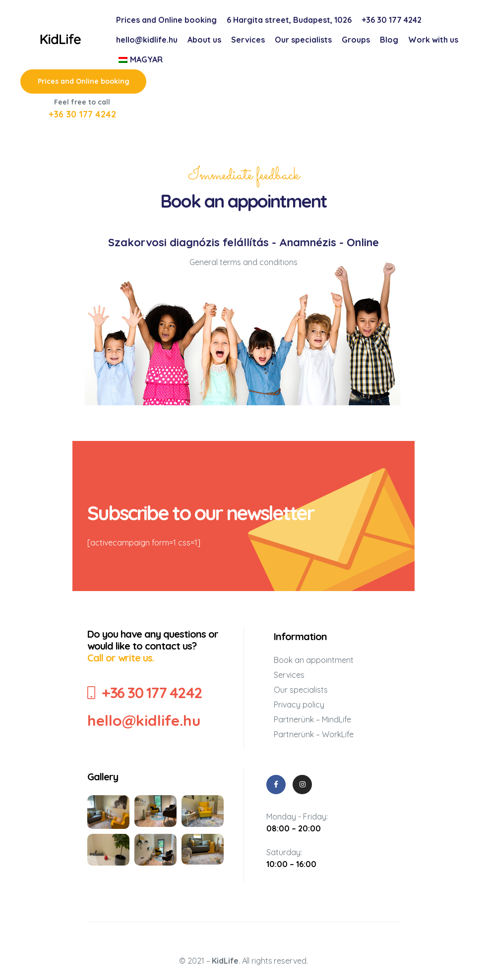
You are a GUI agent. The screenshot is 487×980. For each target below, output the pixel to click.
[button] (83, 82)
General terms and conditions (243, 262)
